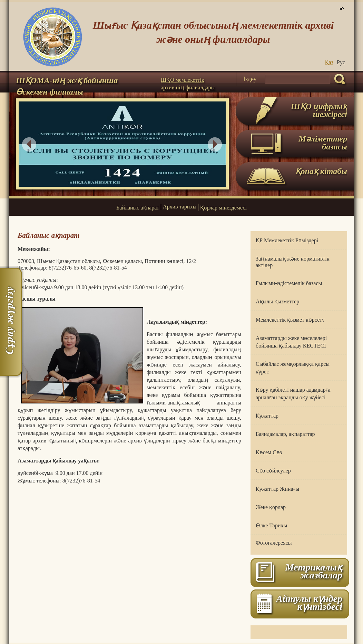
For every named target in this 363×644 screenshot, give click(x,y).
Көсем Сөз (269, 452)
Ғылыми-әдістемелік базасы (289, 283)
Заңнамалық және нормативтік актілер (292, 262)
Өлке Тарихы (271, 525)
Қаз (329, 62)
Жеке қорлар (271, 507)
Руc (341, 62)
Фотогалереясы (274, 543)
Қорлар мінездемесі (223, 208)
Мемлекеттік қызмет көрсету (290, 320)
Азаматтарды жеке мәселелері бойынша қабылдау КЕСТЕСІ (291, 342)
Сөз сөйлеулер (273, 471)
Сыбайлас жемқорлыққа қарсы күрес (293, 368)
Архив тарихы (180, 207)
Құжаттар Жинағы (277, 489)
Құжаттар (267, 416)
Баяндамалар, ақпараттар (285, 434)
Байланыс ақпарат (138, 208)
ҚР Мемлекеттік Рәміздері (287, 240)
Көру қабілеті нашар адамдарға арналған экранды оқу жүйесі (293, 394)
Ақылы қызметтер (277, 301)
